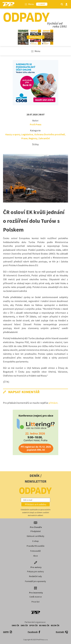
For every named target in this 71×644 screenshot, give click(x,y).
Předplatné (36, 531)
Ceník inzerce (36, 597)
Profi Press (36, 124)
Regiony (33, 138)
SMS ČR (24, 625)
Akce (35, 556)
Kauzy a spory (13, 134)
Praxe (24, 138)
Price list (35, 602)
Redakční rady (35, 576)
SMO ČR (15, 625)
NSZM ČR (55, 625)
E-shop (36, 541)
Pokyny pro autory (35, 571)
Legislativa (27, 134)
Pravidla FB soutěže (36, 546)
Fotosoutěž (35, 551)
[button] (35, 504)
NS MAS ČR (44, 625)
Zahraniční (44, 138)
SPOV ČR (33, 625)
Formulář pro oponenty (35, 581)
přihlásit (53, 403)
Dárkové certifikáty (36, 536)
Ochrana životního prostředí (50, 134)
